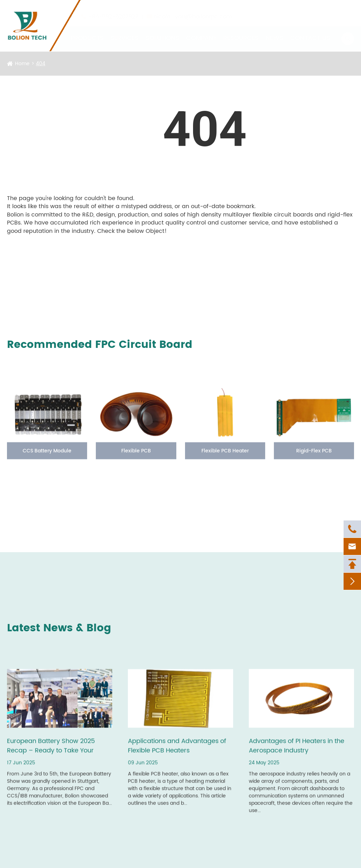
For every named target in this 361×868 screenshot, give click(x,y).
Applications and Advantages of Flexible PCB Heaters (177, 752)
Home (22, 64)
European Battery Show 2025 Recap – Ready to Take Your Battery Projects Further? (51, 752)
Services (125, 31)
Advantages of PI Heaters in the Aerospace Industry (297, 752)
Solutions (163, 31)
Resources (241, 31)
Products (87, 31)
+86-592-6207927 (113, 10)
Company (201, 31)
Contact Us (310, 31)
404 (41, 64)
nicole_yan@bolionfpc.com (193, 10)
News (274, 31)
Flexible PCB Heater (225, 457)
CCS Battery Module (47, 457)
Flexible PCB (136, 457)
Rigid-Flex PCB (314, 457)
